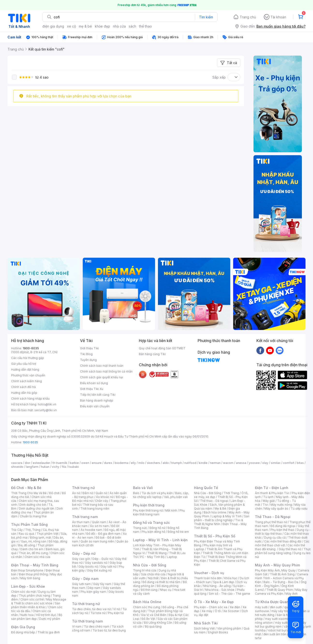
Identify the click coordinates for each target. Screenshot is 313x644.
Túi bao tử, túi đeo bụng (109, 630)
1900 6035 (30, 442)
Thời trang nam (85, 517)
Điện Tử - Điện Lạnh (272, 488)
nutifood (190, 463)
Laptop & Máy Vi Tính (227, 516)
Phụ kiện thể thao (282, 530)
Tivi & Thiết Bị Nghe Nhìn (219, 522)
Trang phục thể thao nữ (271, 522)
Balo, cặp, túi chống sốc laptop (161, 495)
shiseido (17, 467)
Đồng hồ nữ (157, 528)
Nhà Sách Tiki (206, 623)
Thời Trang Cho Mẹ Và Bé (29, 493)
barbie (74, 463)
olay (265, 463)
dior (27, 463)
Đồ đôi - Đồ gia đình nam (103, 534)
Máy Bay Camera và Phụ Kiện (281, 592)
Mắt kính (171, 510)
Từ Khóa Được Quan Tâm (276, 602)
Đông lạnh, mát (41, 538)
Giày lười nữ (108, 567)
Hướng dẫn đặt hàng (25, 370)
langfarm (32, 467)
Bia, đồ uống (27, 545)
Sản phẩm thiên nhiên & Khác (36, 605)
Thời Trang (231, 493)
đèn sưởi (276, 607)
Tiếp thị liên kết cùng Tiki (98, 395)
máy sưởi (261, 607)
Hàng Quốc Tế (206, 488)
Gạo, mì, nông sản (34, 541)
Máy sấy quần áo (276, 509)
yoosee (254, 463)
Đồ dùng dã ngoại (283, 526)
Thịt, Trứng (33, 530)
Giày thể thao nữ (290, 549)
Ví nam (77, 626)
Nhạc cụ (166, 590)
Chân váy (102, 501)
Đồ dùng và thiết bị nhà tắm (161, 582)
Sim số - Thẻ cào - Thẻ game (229, 594)
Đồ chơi (54, 493)
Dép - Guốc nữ (103, 559)
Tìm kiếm (206, 17)
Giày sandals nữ (96, 563)
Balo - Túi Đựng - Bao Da (281, 582)
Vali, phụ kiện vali (176, 497)
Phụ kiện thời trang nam (159, 512)
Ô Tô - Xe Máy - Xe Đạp (214, 602)
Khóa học (231, 578)
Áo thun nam (81, 522)
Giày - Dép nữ (84, 553)
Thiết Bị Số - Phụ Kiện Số (215, 536)
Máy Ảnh (291, 594)
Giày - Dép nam (85, 579)
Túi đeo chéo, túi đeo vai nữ (91, 609)
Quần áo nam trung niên (97, 541)
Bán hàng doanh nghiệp (97, 400)
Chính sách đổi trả (23, 387)
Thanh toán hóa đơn (208, 578)
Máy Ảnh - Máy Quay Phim (277, 565)
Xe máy (207, 611)
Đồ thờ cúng (149, 590)
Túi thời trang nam (87, 621)
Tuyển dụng (88, 360)
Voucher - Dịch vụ (209, 573)
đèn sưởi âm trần (275, 634)
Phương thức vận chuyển (28, 375)
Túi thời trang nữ (86, 604)
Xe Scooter (231, 611)
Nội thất (153, 578)
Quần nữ (101, 493)
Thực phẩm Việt (48, 534)
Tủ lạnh (268, 497)
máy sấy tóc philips (285, 611)
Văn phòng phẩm (229, 628)
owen (85, 463)
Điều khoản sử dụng (94, 383)
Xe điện (235, 607)
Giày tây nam (102, 584)
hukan (45, 467)
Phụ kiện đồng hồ (153, 532)
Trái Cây (17, 530)
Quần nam (99, 522)
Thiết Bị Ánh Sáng (282, 574)
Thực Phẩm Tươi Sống (29, 524)
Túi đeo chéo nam (97, 626)
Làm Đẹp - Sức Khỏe (28, 586)
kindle (203, 463)
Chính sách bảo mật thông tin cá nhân (106, 371)
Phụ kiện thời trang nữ (148, 510)
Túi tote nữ (98, 613)
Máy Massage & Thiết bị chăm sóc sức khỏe (39, 601)
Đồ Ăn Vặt (148, 619)
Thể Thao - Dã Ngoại (273, 517)
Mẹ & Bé (220, 509)
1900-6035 (31, 348)
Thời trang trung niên (95, 509)
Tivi (265, 505)
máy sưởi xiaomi (286, 623)
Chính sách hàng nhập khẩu (30, 399)
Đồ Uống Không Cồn (158, 623)
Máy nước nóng (281, 505)
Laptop (172, 557)
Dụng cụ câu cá (275, 538)
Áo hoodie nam (91, 530)
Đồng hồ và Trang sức (151, 523)
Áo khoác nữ (105, 497)
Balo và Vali (143, 488)
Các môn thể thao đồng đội (283, 541)
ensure (97, 463)
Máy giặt (269, 501)
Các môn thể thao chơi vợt (282, 543)
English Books (218, 632)
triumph (177, 463)
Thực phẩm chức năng (34, 596)
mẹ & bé (85, 26)
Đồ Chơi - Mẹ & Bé (26, 488)
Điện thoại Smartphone (27, 570)
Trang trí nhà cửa (145, 570)
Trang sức (140, 528)
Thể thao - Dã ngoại (214, 501)
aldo (166, 463)
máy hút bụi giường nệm (281, 625)
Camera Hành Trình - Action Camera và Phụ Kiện (282, 578)
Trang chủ (248, 17)
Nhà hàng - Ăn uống (217, 586)
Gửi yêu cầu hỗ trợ (24, 364)
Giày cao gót (81, 559)
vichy (56, 467)
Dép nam (94, 588)
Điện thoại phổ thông (33, 574)
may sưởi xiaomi (276, 619)
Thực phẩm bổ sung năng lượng (283, 551)
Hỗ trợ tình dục (46, 615)
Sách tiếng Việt (204, 628)
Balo (136, 493)
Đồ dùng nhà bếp (23, 632)
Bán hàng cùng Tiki (152, 354)
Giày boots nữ (88, 567)
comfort (289, 463)
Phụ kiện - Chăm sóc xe (211, 607)
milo (141, 463)
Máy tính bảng (30, 578)
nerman (215, 463)
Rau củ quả (26, 534)
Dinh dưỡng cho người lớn (37, 509)
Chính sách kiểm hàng (26, 381)
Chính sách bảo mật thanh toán (102, 366)
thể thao (145, 26)
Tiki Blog (86, 354)
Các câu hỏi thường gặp (28, 358)
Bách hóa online (215, 512)
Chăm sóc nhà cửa (37, 557)
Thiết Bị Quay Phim (280, 590)
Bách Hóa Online (147, 602)
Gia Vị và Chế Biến (154, 615)
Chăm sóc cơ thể (32, 599)
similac (276, 463)
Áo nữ (76, 493)
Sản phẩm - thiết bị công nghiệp (222, 518)
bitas (300, 463)
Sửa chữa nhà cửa (153, 574)
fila (64, 467)
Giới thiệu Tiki (89, 348)
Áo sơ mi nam (99, 526)
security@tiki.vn (46, 410)
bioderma (122, 463)
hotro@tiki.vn (47, 404)
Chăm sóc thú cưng (147, 607)
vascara (17, 463)
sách (132, 26)
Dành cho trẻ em (32, 549)
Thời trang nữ (83, 488)
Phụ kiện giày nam (93, 592)
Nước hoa (27, 615)
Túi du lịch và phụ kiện (157, 493)
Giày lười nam (81, 584)
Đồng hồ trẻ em (178, 532)
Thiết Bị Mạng (157, 553)
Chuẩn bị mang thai (33, 516)
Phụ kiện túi (116, 613)
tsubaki (74, 467)
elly (133, 463)
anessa (241, 463)
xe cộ (71, 26)
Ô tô (218, 611)
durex (108, 463)
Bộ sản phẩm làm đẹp (37, 617)
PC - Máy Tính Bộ (152, 557)
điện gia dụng (53, 26)
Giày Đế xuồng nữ (99, 570)
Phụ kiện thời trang (149, 505)
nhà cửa (119, 26)
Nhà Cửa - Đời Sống (150, 565)
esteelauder (41, 463)
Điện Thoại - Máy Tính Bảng (35, 565)
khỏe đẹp (102, 26)
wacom (228, 463)
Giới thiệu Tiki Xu (92, 389)
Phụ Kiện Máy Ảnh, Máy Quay (275, 570)
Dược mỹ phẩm (50, 619)
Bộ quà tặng (153, 626)
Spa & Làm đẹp (224, 582)
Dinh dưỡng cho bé (33, 505)
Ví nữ (117, 609)
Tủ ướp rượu (299, 509)
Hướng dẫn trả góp (24, 393)
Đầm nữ (88, 493)
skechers (153, 463)
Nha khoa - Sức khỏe (220, 590)
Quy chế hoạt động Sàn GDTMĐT (162, 348)
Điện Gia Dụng (23, 627)
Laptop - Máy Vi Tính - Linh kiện (160, 540)
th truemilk (60, 463)
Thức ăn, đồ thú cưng (33, 553)
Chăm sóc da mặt (23, 592)
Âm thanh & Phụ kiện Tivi (272, 493)
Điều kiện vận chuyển (95, 406)
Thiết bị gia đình (49, 632)
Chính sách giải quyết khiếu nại (102, 377)
